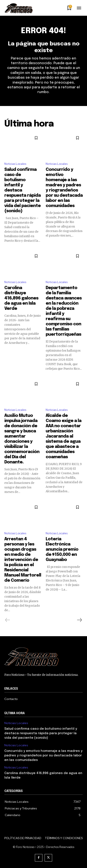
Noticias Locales (15, 164)
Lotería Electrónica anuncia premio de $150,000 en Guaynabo (62, 549)
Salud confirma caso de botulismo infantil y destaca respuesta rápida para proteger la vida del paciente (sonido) (41, 733)
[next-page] (79, 620)
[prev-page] (8, 620)
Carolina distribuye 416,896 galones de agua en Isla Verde (21, 298)
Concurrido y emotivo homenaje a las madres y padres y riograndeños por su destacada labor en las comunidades (43, 756)
